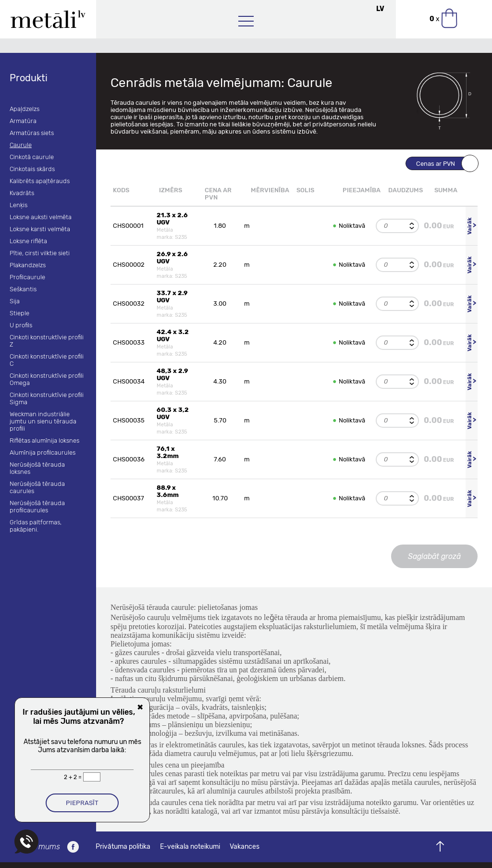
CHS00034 (129, 381)
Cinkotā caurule (32, 157)
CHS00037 (129, 498)
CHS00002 (129, 265)
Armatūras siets (32, 133)
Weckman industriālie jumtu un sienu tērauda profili (43, 421)
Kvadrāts (22, 193)
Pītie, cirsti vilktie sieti (40, 253)
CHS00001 (128, 226)
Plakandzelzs (28, 265)
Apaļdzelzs (25, 109)
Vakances (245, 847)
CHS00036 (129, 459)
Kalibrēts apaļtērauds (40, 181)
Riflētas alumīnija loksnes (44, 440)
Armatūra (23, 121)
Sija (15, 301)
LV (380, 9)
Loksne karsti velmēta (40, 229)
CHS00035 (129, 420)
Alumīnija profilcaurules (43, 453)
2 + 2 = (74, 777)
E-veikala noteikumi (190, 847)
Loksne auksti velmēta (41, 217)
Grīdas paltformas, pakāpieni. (36, 526)
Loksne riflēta (28, 241)
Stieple (19, 313)
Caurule (21, 145)
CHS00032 (129, 304)
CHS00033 (129, 342)
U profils (21, 325)
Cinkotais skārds (32, 169)
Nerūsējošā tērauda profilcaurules (37, 507)
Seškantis (23, 289)
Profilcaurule (27, 277)
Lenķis (18, 205)
